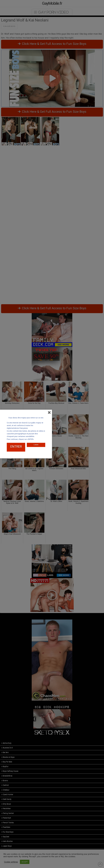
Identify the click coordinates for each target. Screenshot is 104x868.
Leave (36, 445)
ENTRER (16, 447)
